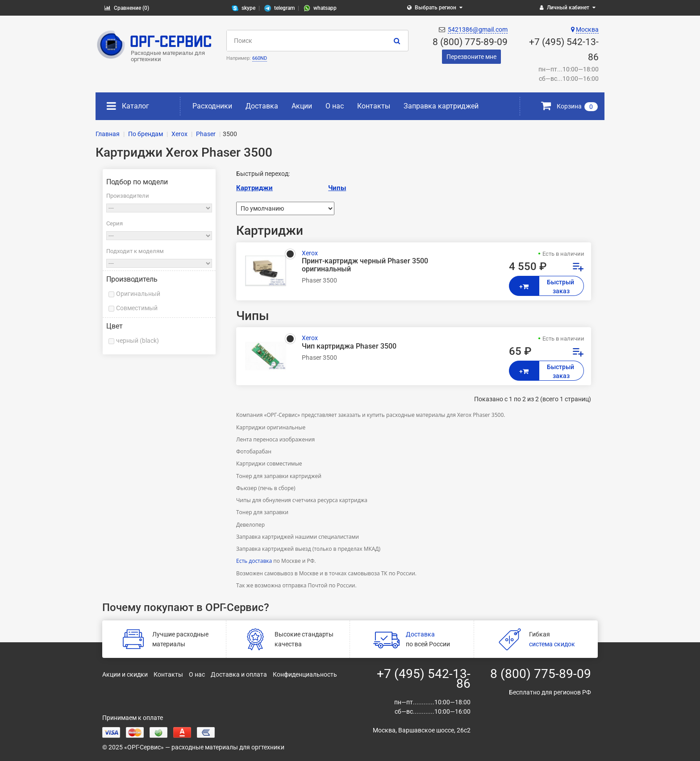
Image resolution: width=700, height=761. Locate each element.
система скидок (552, 644)
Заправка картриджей (441, 106)
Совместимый (137, 308)
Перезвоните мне (471, 57)
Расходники (212, 106)
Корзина (569, 106)
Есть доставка (254, 561)
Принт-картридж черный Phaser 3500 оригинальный (365, 265)
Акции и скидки (125, 674)
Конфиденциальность (305, 674)
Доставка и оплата (239, 674)
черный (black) (137, 341)
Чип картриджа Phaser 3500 (349, 346)
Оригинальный (138, 294)
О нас (335, 106)
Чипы (337, 188)
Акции (302, 106)
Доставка (262, 106)
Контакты (374, 106)
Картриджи (254, 188)
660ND (260, 58)
